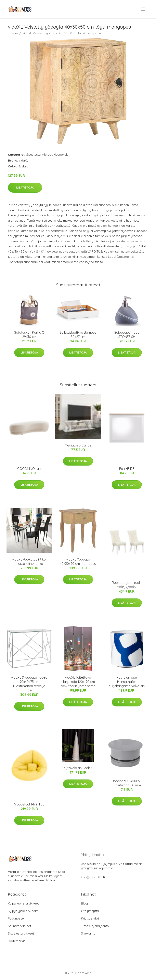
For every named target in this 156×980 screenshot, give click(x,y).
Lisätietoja (25, 188)
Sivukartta (88, 933)
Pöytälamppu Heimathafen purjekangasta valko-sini (127, 682)
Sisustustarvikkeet (39, 155)
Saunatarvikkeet (19, 926)
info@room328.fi (93, 877)
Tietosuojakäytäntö (95, 926)
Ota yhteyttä (90, 911)
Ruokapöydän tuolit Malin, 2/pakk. (127, 585)
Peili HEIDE (127, 469)
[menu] (143, 9)
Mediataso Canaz (78, 445)
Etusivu (13, 33)
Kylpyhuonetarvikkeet (23, 903)
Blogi (85, 903)
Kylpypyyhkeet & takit (23, 911)
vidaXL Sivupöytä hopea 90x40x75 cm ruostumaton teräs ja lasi (29, 684)
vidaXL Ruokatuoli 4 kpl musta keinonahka (29, 561)
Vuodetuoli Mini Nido (29, 804)
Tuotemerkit (16, 941)
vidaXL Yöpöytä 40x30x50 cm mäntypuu (78, 561)
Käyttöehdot (90, 918)
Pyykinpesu (16, 918)
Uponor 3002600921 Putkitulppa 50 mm (127, 783)
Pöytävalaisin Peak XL (78, 768)
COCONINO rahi (29, 469)
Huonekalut (62, 155)
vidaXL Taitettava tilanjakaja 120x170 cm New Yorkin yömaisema (78, 682)
